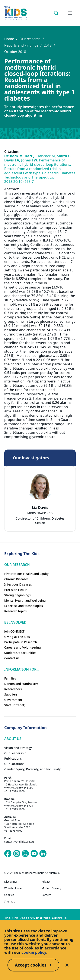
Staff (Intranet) (15, 705)
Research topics (15, 611)
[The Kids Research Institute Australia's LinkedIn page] (43, 854)
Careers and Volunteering (23, 647)
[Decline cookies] (67, 965)
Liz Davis (40, 507)
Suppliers (11, 694)
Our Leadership (15, 753)
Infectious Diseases (18, 584)
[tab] (38, 511)
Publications (13, 758)
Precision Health (16, 590)
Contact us (12, 658)
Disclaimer (11, 882)
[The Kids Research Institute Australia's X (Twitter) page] (25, 854)
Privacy (46, 882)
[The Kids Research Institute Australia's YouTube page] (34, 854)
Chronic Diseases (16, 579)
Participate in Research (21, 642)
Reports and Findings (21, 45)
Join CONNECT (14, 631)
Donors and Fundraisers (21, 684)
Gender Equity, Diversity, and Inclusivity (32, 769)
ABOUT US (13, 739)
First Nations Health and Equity (26, 574)
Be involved (15, 622)
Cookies (9, 895)
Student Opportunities (20, 653)
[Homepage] (15, 13)
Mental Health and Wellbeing (25, 600)
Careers (46, 895)
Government (13, 700)
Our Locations (14, 764)
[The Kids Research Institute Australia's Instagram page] (17, 854)
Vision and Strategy (18, 748)
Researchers (13, 689)
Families (10, 678)
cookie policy (34, 952)
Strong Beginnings (17, 595)
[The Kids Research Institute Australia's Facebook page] (8, 854)
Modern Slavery (51, 888)
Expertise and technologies (24, 606)
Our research (30, 39)
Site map (10, 902)
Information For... (22, 669)
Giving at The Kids (17, 637)
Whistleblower (13, 888)
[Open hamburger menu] (70, 13)
